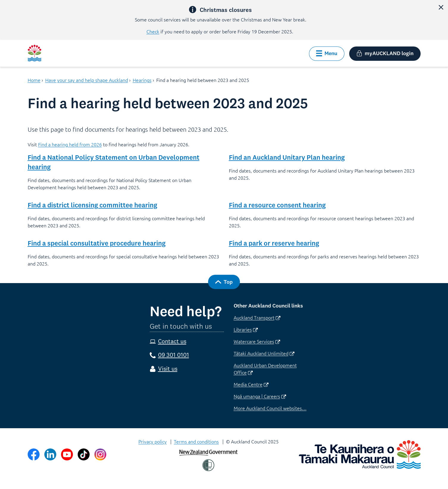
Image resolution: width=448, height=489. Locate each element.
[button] (441, 7)
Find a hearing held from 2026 (70, 144)
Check (153, 31)
